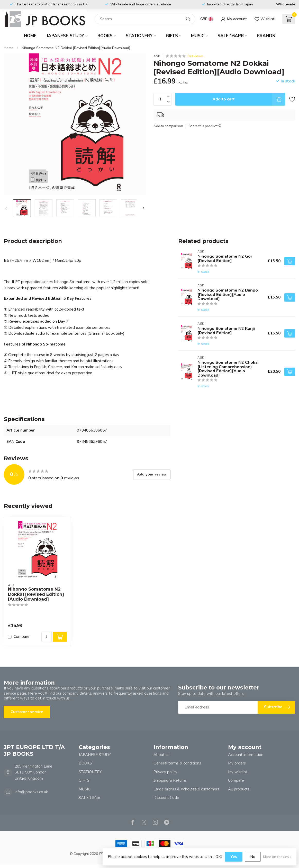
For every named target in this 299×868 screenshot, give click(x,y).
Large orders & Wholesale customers (186, 789)
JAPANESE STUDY (65, 36)
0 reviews (195, 56)
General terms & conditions (177, 763)
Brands (266, 36)
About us (161, 755)
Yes (234, 857)
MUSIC (198, 36)
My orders (237, 763)
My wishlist (238, 772)
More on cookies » (277, 857)
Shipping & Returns (170, 780)
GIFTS (172, 36)
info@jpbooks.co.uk (31, 792)
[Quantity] (47, 637)
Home (30, 36)
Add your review (152, 474)
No (253, 857)
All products (239, 789)
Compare (22, 637)
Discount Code (166, 798)
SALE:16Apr (231, 36)
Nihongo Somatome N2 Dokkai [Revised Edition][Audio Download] (76, 48)
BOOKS (105, 36)
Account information (246, 755)
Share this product (205, 126)
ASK (157, 56)
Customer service (27, 712)
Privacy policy (165, 772)
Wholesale (286, 4)
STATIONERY (139, 36)
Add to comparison (168, 126)
